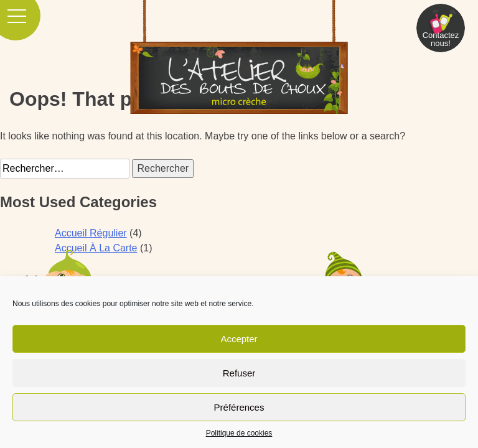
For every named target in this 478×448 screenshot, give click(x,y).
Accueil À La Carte (96, 248)
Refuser (239, 373)
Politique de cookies (239, 433)
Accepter (239, 339)
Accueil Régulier (91, 233)
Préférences (239, 407)
